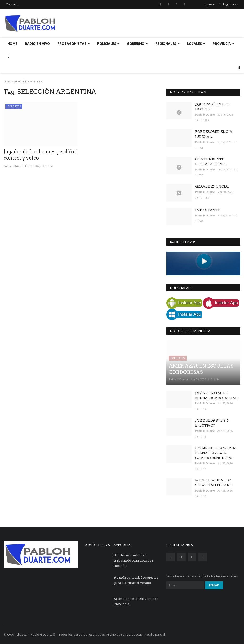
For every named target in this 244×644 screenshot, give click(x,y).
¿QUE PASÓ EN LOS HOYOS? (212, 107)
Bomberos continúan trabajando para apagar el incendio (134, 560)
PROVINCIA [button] (224, 44)
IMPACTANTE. (208, 210)
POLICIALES (178, 358)
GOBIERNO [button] (137, 44)
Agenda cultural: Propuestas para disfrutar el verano (136, 580)
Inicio (7, 81)
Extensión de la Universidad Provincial (136, 601)
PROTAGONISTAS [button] (74, 44)
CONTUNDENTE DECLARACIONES (211, 162)
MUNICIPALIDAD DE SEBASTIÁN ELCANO (214, 483)
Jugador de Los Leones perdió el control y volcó (40, 155)
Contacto (12, 4)
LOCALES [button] (196, 44)
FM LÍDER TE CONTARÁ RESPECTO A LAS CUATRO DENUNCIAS (216, 453)
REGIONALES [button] (167, 44)
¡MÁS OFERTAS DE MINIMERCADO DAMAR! (217, 395)
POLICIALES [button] (108, 44)
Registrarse (230, 4)
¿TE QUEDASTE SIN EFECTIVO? (212, 423)
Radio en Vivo (37, 44)
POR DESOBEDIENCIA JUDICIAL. (214, 134)
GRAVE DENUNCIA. (212, 186)
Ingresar (210, 4)
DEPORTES (14, 106)
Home (12, 44)
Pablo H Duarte (13, 166)
